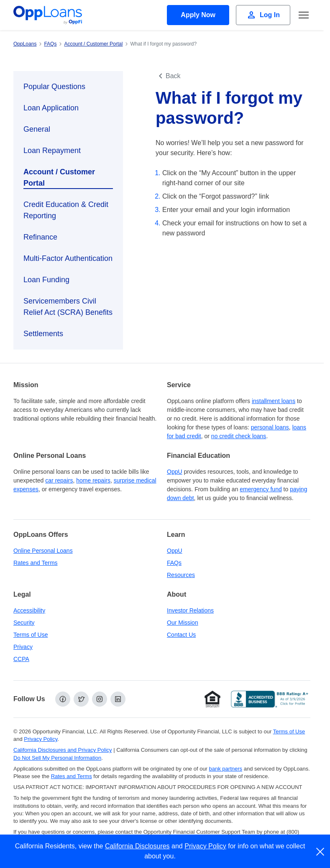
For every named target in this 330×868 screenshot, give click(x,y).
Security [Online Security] (24, 623)
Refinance (40, 237)
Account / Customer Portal (59, 177)
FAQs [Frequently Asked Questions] (174, 563)
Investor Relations (190, 610)
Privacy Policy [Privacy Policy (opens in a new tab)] (41, 739)
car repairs (59, 480)
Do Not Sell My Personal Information (57, 758)
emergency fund (261, 489)
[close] (321, 852)
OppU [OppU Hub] (175, 472)
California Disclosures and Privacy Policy (63, 750)
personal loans (270, 427)
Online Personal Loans (43, 551)
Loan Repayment (52, 151)
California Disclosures (137, 846)
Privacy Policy (205, 846)
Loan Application (51, 108)
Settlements (43, 334)
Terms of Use (31, 635)
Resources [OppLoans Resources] (181, 575)
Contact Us (181, 635)
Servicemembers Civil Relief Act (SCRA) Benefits (68, 307)
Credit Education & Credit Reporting (66, 210)
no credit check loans (239, 436)
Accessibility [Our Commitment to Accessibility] (29, 610)
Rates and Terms (36, 563)
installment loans (274, 401)
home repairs (93, 480)
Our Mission (183, 623)
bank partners (226, 769)
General (37, 129)
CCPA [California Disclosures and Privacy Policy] (21, 659)
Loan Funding (46, 280)
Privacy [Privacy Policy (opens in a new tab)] (23, 647)
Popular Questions (54, 87)
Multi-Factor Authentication (68, 258)
